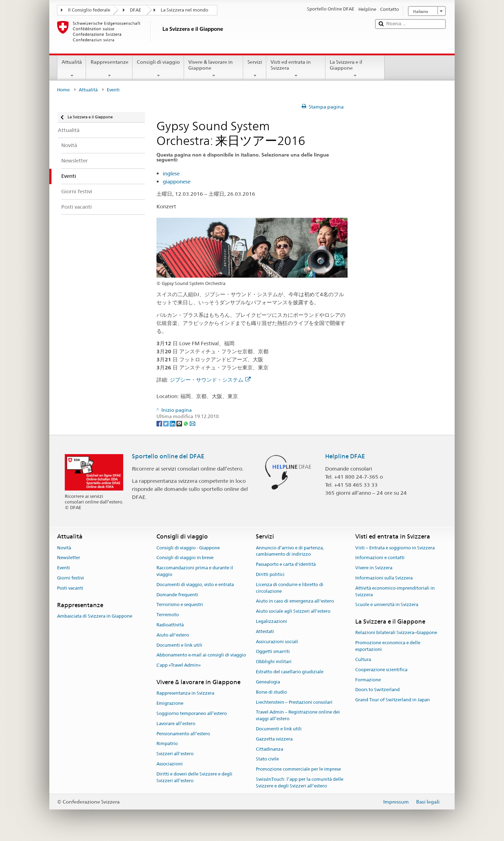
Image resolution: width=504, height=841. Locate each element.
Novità (64, 548)
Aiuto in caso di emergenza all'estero (295, 601)
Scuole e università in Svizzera (387, 605)
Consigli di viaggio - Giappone (188, 548)
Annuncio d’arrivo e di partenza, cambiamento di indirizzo (290, 551)
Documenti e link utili (179, 645)
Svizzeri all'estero (175, 754)
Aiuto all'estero (173, 635)
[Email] (192, 423)
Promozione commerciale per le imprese (298, 769)
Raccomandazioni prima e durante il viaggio (195, 571)
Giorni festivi (71, 578)
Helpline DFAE (345, 456)
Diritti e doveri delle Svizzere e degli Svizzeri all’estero (194, 777)
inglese (171, 173)
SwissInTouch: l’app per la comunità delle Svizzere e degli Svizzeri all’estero (300, 783)
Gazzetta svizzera (274, 739)
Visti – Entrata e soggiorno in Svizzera (395, 548)
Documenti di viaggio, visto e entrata (195, 585)
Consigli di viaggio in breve (185, 558)
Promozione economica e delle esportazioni (388, 646)
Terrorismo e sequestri (180, 605)
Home (63, 90)
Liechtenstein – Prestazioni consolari (294, 702)
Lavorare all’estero (176, 724)
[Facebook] (160, 423)
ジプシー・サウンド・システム (210, 380)
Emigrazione (170, 703)
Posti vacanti (70, 588)
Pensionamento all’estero (183, 734)
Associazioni (170, 764)
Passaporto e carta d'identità (286, 564)
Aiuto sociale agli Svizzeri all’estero (293, 611)
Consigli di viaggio (158, 69)
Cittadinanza (269, 749)
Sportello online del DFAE (168, 456)
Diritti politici (270, 574)
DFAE (135, 10)
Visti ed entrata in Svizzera (296, 69)
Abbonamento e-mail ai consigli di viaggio (201, 655)
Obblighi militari (274, 662)
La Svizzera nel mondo (184, 10)
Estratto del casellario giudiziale (290, 672)
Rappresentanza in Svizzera (185, 693)
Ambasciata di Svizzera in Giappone (95, 616)
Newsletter (69, 558)
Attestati (265, 631)
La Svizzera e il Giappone (355, 69)
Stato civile (267, 759)
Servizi (255, 69)
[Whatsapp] (186, 423)
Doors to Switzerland (377, 690)
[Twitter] (166, 423)
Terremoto (168, 615)
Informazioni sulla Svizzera (384, 578)
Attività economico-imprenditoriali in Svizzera (395, 591)
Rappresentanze (109, 69)
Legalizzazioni (271, 621)
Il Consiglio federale (89, 10)
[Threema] (180, 423)
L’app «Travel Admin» (179, 665)
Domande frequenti (177, 595)
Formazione (368, 680)
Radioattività (170, 625)
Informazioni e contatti (380, 558)
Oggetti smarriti (273, 652)
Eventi (64, 568)
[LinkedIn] (173, 423)
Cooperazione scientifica (381, 670)
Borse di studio (271, 692)
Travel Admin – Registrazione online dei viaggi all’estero (298, 716)
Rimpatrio (167, 744)
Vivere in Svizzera (374, 568)
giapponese (177, 182)
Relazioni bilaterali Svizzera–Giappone (396, 633)
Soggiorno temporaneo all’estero (192, 713)
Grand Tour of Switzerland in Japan (393, 700)
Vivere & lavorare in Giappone (214, 69)
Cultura (363, 659)
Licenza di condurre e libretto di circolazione (290, 588)
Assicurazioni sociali (277, 642)
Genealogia (268, 682)
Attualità (72, 69)
